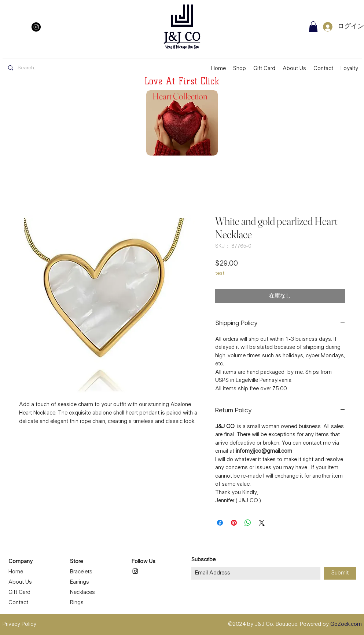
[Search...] (58, 68)
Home (16, 572)
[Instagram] (36, 27)
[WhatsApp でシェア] (248, 523)
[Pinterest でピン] (234, 523)
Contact (18, 603)
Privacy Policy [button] (19, 624)
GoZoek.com (346, 624)
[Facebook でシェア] (220, 523)
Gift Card (19, 592)
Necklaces (82, 592)
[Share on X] (262, 523)
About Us (20, 582)
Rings (77, 603)
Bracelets (81, 572)
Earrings (80, 582)
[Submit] (340, 573)
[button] (313, 27)
